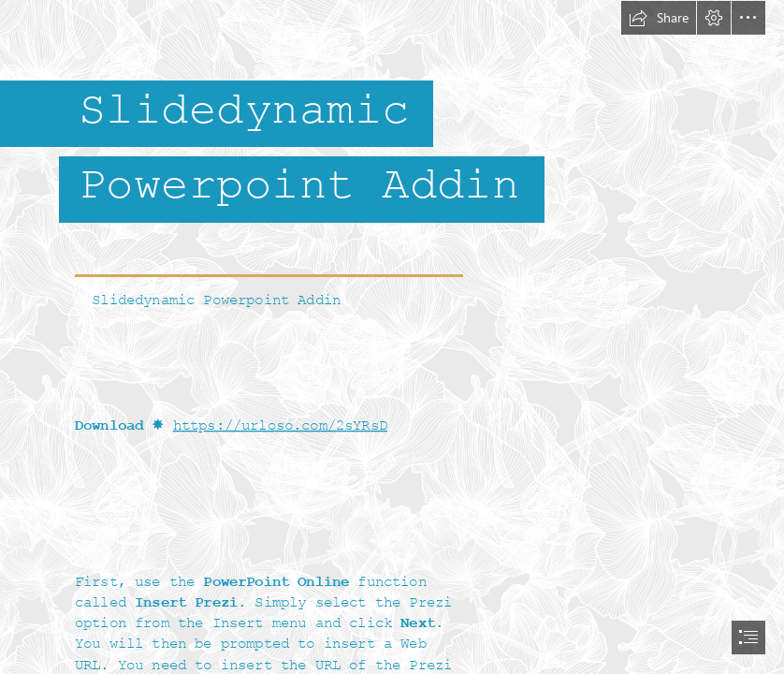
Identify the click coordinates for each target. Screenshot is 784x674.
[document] (392, 337)
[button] (659, 18)
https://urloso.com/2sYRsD (280, 426)
